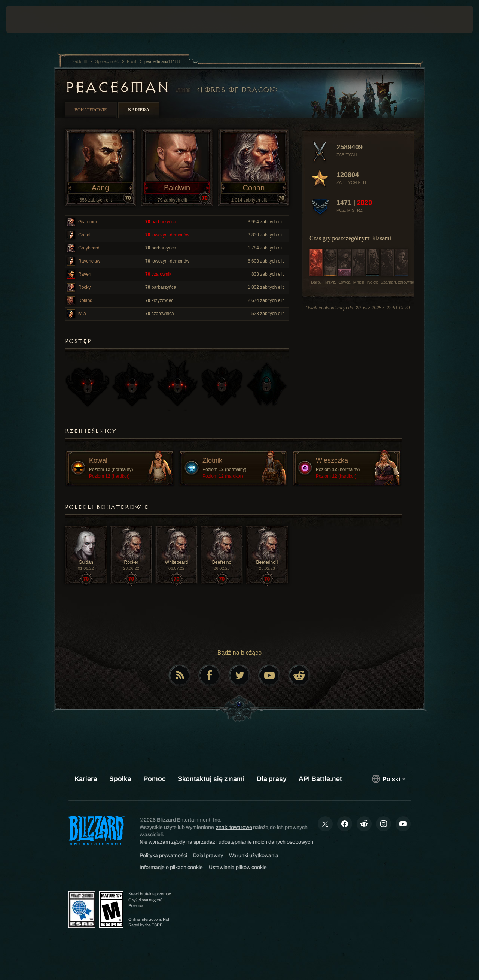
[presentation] (29, 19)
